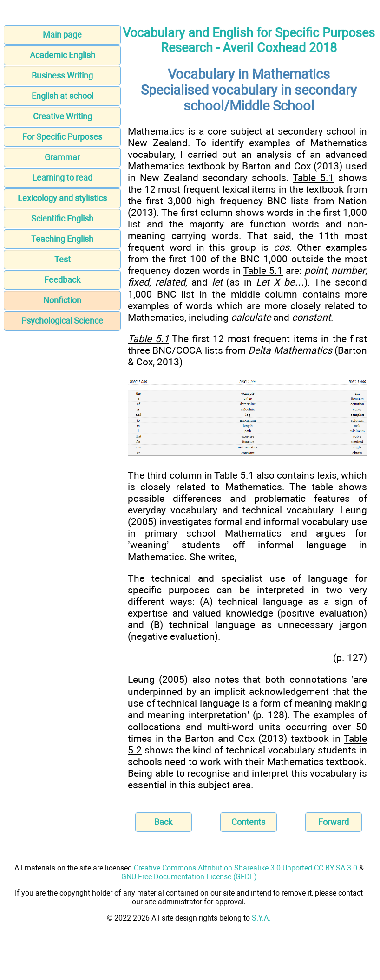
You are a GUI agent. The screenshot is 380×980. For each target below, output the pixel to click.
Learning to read (62, 178)
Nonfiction (62, 300)
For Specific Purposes (62, 137)
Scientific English (62, 218)
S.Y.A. (261, 918)
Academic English (62, 55)
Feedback (62, 280)
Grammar (62, 157)
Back (163, 822)
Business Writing (62, 75)
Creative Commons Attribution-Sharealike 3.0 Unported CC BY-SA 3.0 (246, 868)
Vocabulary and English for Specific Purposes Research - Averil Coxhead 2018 (249, 40)
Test (62, 259)
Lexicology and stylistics (62, 198)
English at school (62, 96)
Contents (248, 822)
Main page (62, 35)
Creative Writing (62, 116)
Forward (334, 822)
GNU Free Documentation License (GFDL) (189, 877)
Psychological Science (62, 321)
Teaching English (62, 239)
